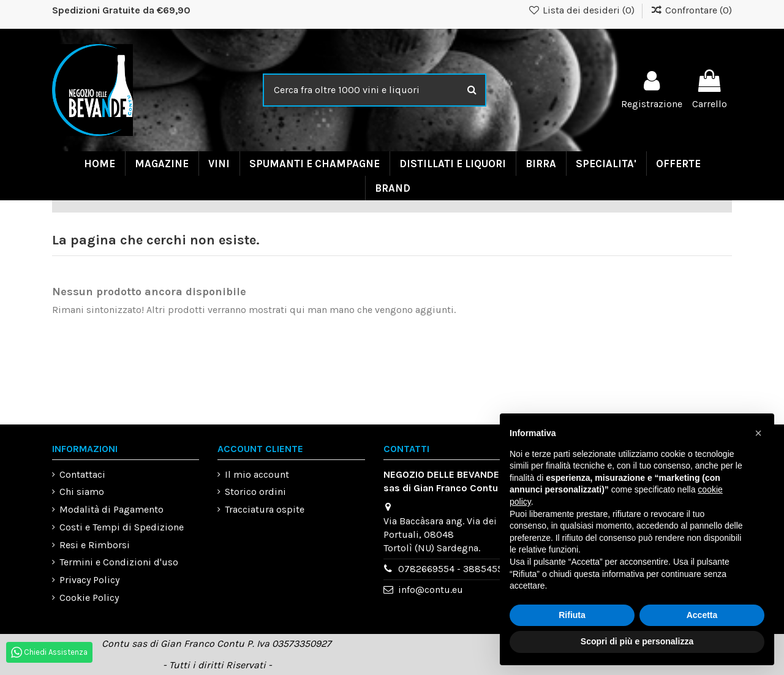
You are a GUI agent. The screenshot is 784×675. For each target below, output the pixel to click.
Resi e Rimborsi (95, 545)
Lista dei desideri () (583, 10)
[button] (758, 433)
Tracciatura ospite (265, 509)
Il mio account (257, 474)
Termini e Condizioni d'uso (119, 562)
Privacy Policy (89, 580)
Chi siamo (82, 492)
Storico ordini (255, 492)
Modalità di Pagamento (111, 509)
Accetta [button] (702, 615)
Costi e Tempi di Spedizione (122, 527)
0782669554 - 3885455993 (459, 569)
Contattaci (82, 474)
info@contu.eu (431, 590)
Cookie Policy (89, 598)
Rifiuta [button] (572, 615)
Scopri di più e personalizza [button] (637, 641)
